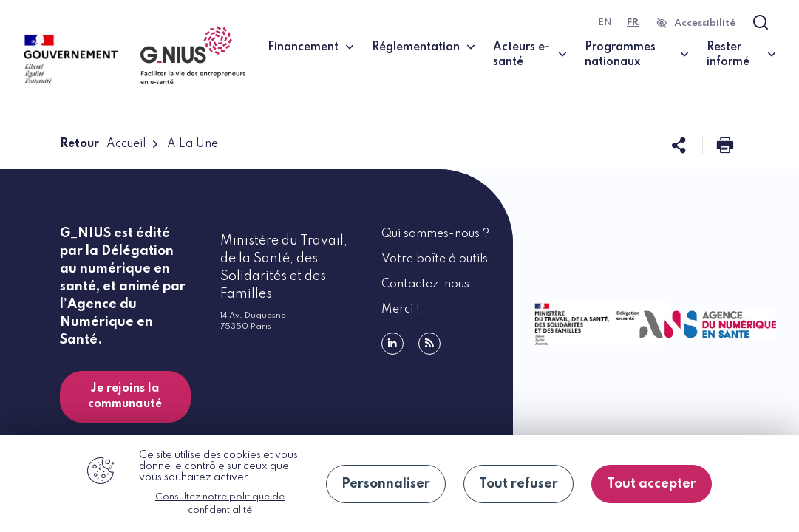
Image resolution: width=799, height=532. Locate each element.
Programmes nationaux (620, 55)
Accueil (126, 144)
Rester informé (728, 55)
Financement (303, 47)
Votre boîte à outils (435, 259)
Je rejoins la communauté (125, 396)
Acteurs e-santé (521, 55)
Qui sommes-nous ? (435, 234)
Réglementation (416, 47)
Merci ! (401, 310)
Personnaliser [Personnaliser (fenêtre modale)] (386, 484)
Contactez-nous (425, 284)
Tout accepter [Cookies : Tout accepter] (652, 484)
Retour (79, 144)
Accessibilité (705, 23)
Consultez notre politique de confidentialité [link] (220, 504)
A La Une (193, 144)
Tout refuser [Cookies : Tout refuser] (518, 484)
